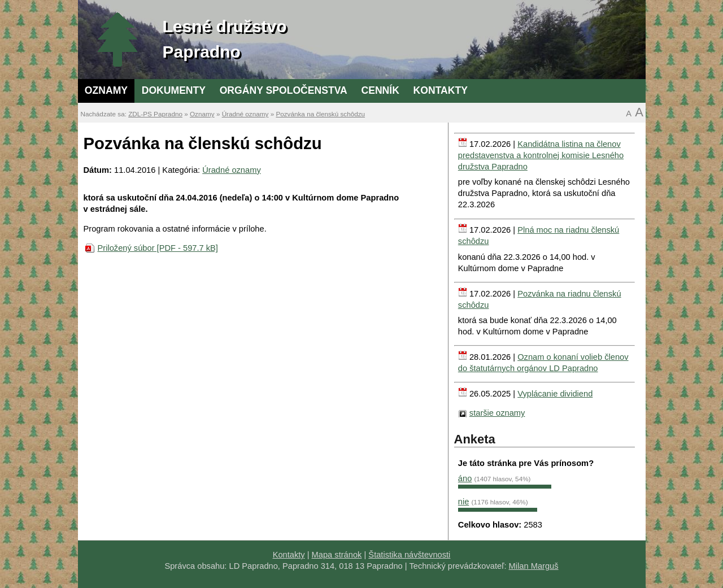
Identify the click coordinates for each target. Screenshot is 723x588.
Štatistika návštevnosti (409, 555)
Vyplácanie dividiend (555, 394)
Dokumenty (174, 90)
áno (465, 478)
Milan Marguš (534, 566)
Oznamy (106, 90)
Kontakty (441, 90)
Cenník (380, 90)
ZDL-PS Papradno (155, 114)
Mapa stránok (337, 555)
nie (464, 502)
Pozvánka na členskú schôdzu (320, 114)
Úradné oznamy (245, 114)
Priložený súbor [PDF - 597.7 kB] (158, 248)
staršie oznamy (497, 413)
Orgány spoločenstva (284, 90)
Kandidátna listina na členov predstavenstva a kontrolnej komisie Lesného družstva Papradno (541, 155)
